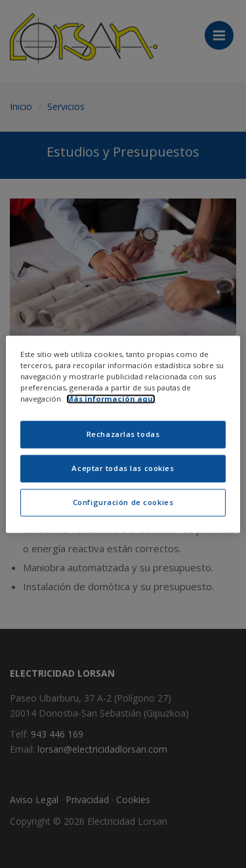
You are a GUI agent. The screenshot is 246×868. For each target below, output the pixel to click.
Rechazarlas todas (123, 434)
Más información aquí (111, 399)
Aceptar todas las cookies (123, 468)
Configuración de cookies (123, 502)
